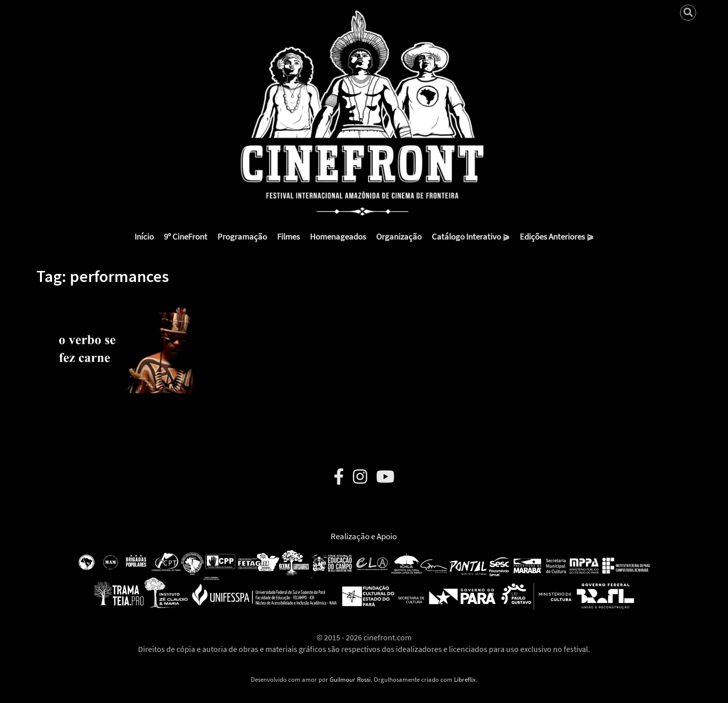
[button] (115, 342)
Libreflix (465, 679)
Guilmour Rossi (350, 679)
